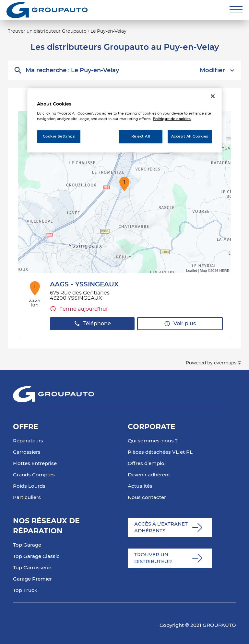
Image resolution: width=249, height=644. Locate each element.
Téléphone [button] (92, 324)
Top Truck (25, 590)
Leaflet (191, 271)
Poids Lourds (29, 486)
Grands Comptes (34, 475)
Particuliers (27, 498)
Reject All (141, 136)
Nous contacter (147, 498)
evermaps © (228, 363)
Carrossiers (27, 452)
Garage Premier (32, 579)
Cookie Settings (59, 136)
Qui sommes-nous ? (153, 441)
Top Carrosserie (32, 568)
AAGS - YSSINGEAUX (84, 284)
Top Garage (27, 545)
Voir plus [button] (180, 324)
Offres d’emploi (147, 464)
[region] (124, 121)
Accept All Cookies (190, 136)
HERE (224, 271)
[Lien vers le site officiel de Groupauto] (47, 10)
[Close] (213, 96)
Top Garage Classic (36, 556)
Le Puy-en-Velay (108, 31)
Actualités (140, 486)
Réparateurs (28, 441)
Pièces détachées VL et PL (160, 452)
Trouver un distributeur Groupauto (47, 31)
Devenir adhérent (149, 475)
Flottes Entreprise (35, 464)
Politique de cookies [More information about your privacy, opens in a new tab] (172, 119)
